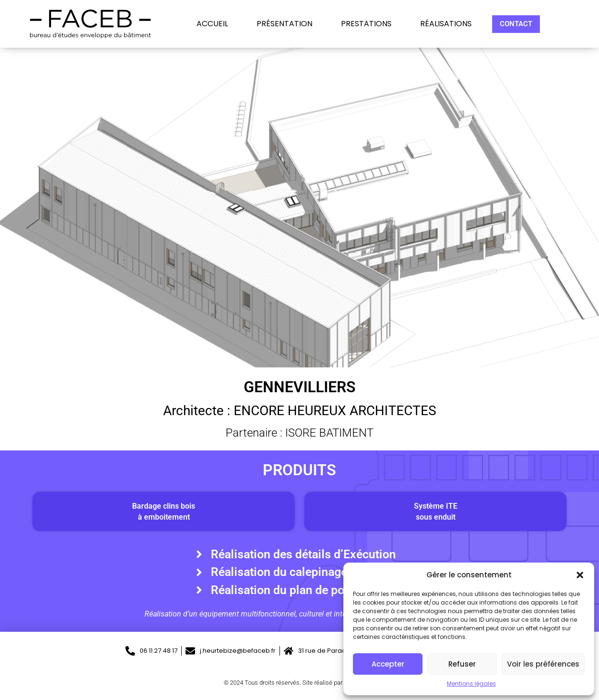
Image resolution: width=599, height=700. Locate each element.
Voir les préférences (543, 664)
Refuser (462, 664)
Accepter (388, 664)
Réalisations (446, 24)
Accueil (212, 24)
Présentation (284, 24)
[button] (580, 575)
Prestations (366, 24)
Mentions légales (471, 684)
